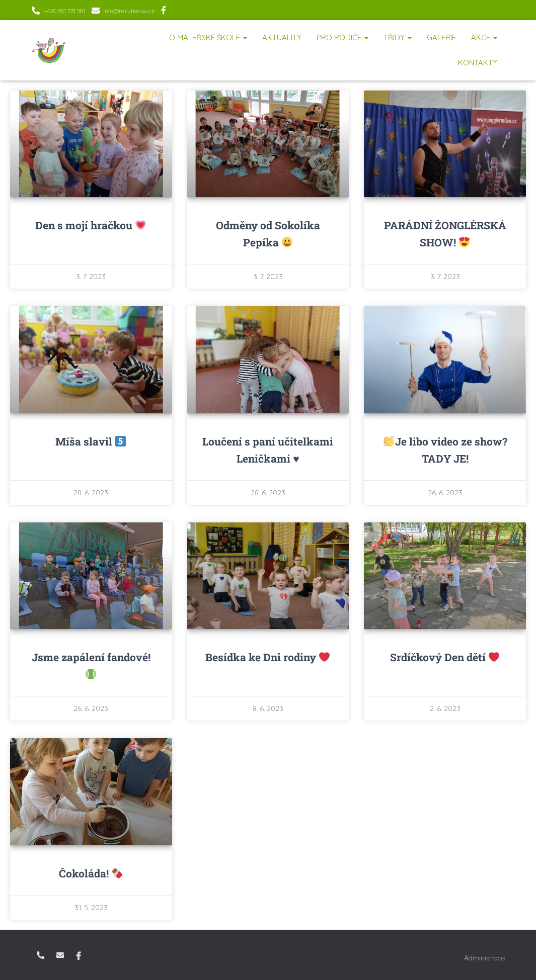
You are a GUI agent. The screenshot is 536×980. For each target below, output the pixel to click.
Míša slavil (91, 441)
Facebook (164, 12)
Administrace (484, 958)
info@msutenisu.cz (129, 11)
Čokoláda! (91, 873)
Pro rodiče (342, 37)
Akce (484, 37)
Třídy (398, 37)
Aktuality (282, 37)
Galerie (441, 37)
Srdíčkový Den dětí (445, 657)
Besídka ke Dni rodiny (267, 657)
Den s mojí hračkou (91, 225)
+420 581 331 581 (64, 11)
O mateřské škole (208, 37)
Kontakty (478, 63)
